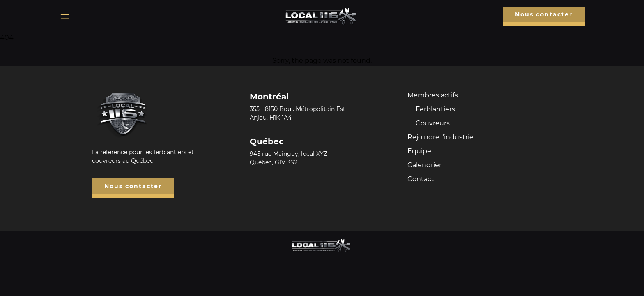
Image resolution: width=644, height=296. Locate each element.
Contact (421, 179)
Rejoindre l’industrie (440, 137)
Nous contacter (544, 14)
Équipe (419, 151)
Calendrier (424, 165)
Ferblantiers (435, 109)
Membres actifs (433, 95)
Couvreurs (433, 123)
